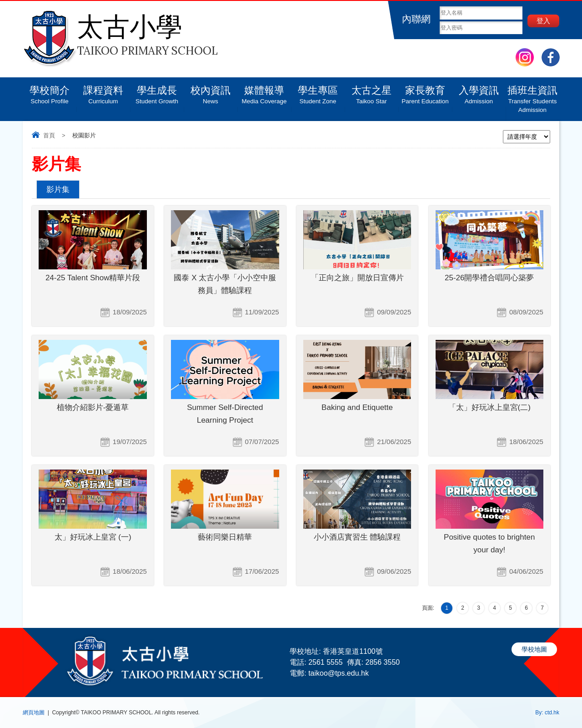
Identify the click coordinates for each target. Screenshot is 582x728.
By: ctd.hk (547, 713)
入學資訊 (479, 91)
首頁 (49, 135)
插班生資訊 (532, 96)
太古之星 (371, 91)
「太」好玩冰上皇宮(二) (489, 407)
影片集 (58, 190)
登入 (543, 21)
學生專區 (318, 91)
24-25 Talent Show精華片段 (93, 278)
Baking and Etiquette (357, 407)
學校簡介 (50, 91)
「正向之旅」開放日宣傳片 (357, 278)
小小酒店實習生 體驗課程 (357, 537)
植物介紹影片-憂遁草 (93, 407)
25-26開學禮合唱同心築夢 (489, 278)
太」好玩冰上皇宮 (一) (93, 537)
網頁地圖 (34, 713)
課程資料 (103, 91)
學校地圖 (534, 649)
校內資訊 (211, 91)
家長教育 (425, 91)
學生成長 (157, 91)
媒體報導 (264, 91)
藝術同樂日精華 (225, 537)
